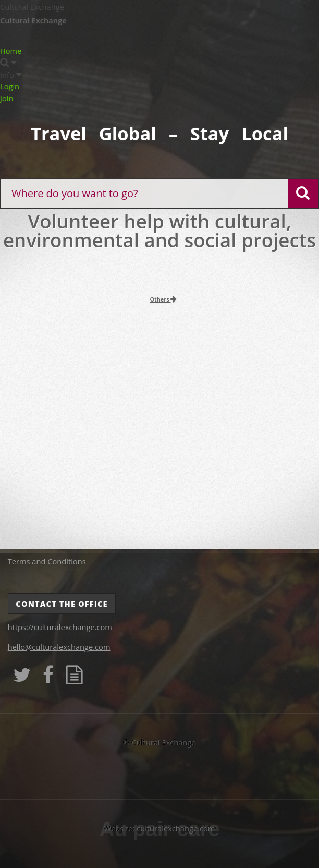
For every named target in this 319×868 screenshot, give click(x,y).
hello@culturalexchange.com (59, 647)
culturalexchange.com (176, 828)
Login (10, 86)
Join (7, 98)
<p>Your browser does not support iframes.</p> (159, 429)
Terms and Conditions (47, 561)
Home (11, 51)
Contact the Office (62, 604)
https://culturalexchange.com (60, 627)
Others (164, 299)
